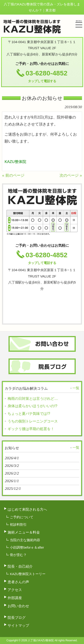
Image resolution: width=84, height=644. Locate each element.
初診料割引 (18, 525)
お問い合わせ (18, 606)
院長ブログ (17, 618)
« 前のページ (13, 175)
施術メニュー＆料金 (24, 532)
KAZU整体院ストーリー (28, 574)
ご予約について (22, 517)
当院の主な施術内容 (25, 540)
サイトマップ (18, 625)
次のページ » (71, 175)
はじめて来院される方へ (27, 509)
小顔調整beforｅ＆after (27, 547)
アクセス (15, 590)
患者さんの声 (18, 582)
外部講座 (15, 598)
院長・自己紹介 (20, 566)
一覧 (76, 388)
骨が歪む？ (18, 555)
